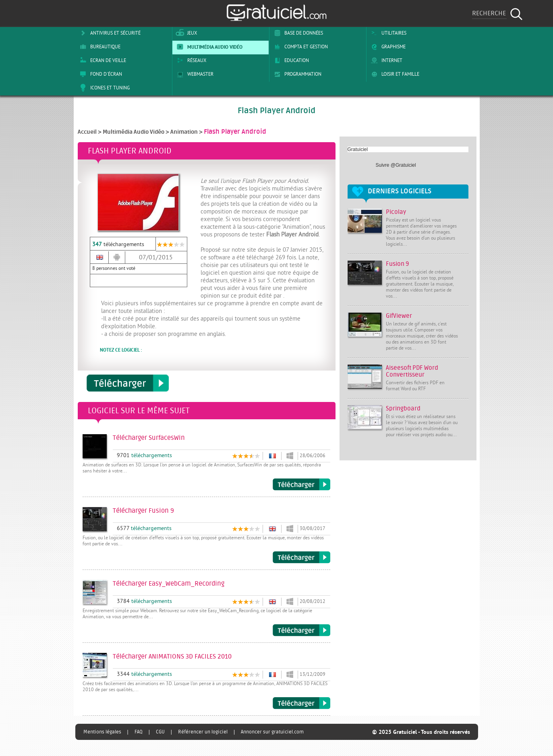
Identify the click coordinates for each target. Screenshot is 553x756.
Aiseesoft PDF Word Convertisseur (412, 371)
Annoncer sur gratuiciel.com (272, 732)
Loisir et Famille (394, 74)
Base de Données (297, 33)
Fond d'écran (99, 74)
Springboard (403, 409)
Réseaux (190, 60)
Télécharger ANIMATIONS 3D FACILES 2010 (301, 703)
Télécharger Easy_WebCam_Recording (301, 630)
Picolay (396, 212)
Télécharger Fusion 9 (301, 557)
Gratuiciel (358, 149)
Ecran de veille (101, 60)
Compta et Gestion (299, 47)
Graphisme (387, 47)
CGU (160, 732)
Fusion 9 (397, 264)
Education (290, 60)
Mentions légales (102, 732)
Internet (385, 60)
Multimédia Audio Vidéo (208, 47)
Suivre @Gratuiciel (396, 165)
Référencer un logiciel (203, 732)
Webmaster (194, 74)
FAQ (139, 732)
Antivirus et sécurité (109, 33)
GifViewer (399, 316)
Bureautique (99, 47)
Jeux (185, 33)
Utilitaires (387, 33)
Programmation (296, 74)
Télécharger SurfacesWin (301, 485)
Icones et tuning (103, 88)
